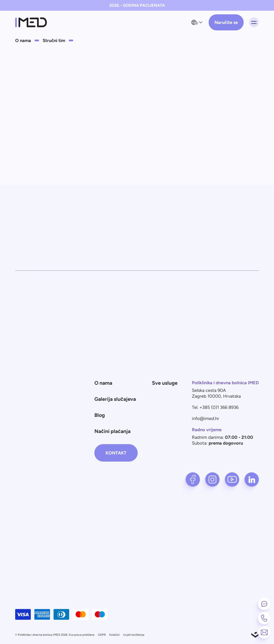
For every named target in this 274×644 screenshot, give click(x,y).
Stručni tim (54, 40)
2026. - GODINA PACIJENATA (137, 5)
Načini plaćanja (112, 431)
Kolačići (114, 635)
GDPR (102, 635)
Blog (100, 415)
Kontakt (116, 453)
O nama (23, 40)
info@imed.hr (205, 418)
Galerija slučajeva (115, 399)
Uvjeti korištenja (134, 635)
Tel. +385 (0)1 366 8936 (215, 407)
